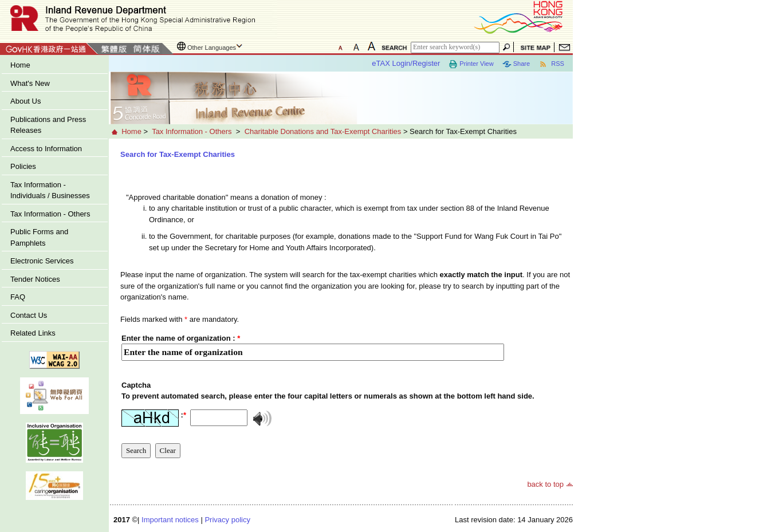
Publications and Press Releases (48, 125)
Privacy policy (227, 520)
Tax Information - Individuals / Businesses (50, 190)
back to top (545, 484)
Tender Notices (35, 279)
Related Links (33, 333)
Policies (23, 166)
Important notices (170, 520)
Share (516, 64)
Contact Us (29, 315)
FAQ (18, 297)
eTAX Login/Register (406, 63)
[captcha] (328, 402)
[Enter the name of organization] (313, 347)
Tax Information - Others (50, 214)
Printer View (471, 64)
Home (20, 65)
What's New (30, 83)
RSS (551, 64)
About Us (25, 101)
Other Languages (212, 48)
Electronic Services (42, 261)
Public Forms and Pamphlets (39, 237)
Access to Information (46, 149)
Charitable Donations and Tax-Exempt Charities (323, 131)
